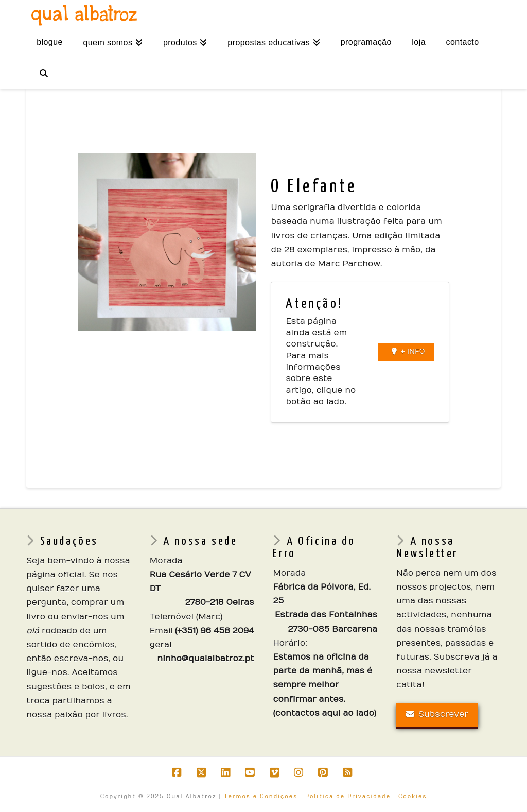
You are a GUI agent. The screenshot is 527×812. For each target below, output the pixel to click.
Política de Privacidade (348, 797)
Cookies (412, 797)
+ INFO (408, 351)
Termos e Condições (261, 797)
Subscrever (437, 714)
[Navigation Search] (43, 73)
